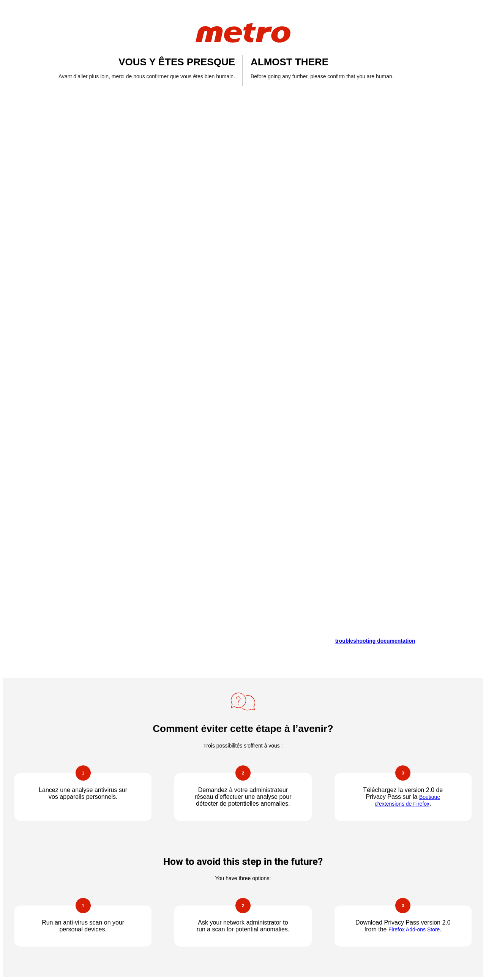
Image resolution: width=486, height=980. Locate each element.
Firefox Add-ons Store (414, 929)
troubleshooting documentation (375, 641)
